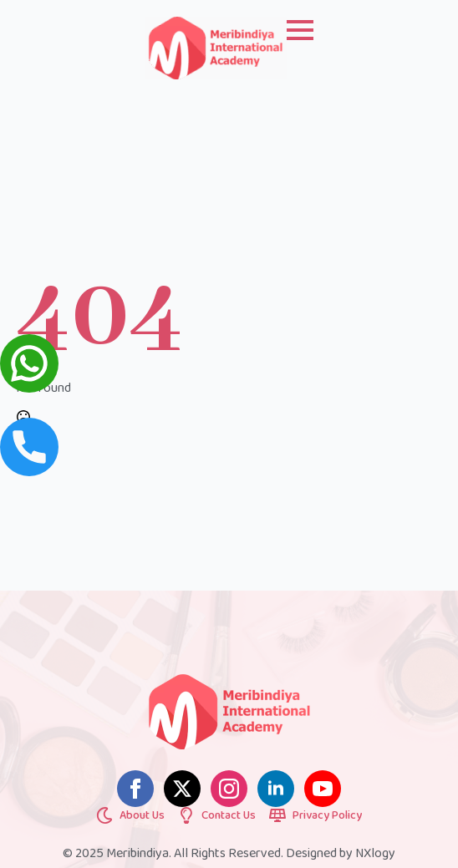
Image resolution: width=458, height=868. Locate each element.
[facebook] (135, 789)
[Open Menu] (300, 30)
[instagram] (229, 789)
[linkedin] (276, 789)
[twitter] (182, 789)
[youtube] (323, 789)
